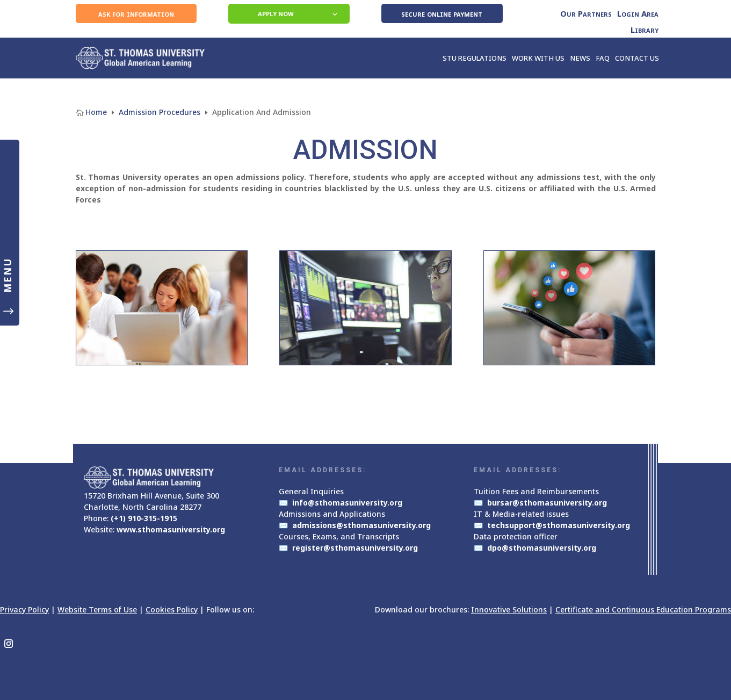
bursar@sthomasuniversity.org (547, 503)
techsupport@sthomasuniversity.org (559, 525)
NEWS (580, 58)
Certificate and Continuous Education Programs (643, 609)
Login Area (638, 14)
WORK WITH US (538, 58)
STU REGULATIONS (475, 58)
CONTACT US (637, 58)
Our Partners (586, 14)
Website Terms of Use (97, 609)
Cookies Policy (172, 609)
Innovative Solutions (509, 609)
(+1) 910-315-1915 (144, 518)
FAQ (603, 58)
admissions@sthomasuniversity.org (361, 525)
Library (645, 30)
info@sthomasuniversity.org (347, 503)
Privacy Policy (24, 609)
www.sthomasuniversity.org (171, 529)
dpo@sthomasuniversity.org (542, 548)
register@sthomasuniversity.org (355, 548)
